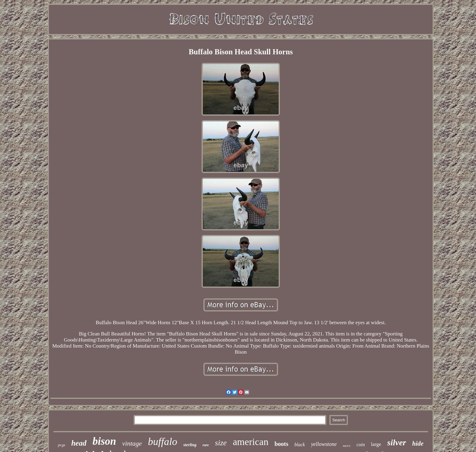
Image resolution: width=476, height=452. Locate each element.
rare (206, 445)
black (300, 445)
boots (281, 444)
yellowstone (324, 444)
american (251, 442)
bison (104, 441)
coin (361, 445)
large (376, 444)
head (79, 443)
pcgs (62, 445)
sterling (190, 445)
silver (397, 442)
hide (418, 444)
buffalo (162, 442)
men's (347, 446)
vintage (132, 443)
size (221, 443)
